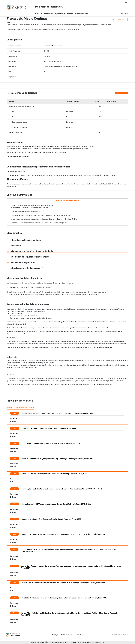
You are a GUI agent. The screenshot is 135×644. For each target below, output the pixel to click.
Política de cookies (67, 635)
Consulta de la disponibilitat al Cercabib (21, 408)
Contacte (78, 635)
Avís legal (55, 635)
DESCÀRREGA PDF (118, 20)
